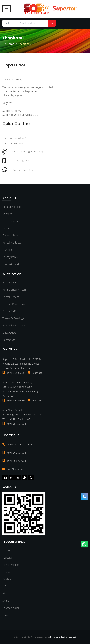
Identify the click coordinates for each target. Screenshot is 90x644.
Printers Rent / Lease (14, 304)
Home (6, 228)
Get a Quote (9, 333)
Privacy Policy (10, 257)
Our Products (10, 221)
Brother (7, 579)
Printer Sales (10, 282)
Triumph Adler (11, 608)
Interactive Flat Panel (14, 326)
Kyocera (7, 558)
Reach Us (37, 373)
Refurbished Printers (14, 290)
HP (4, 586)
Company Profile (12, 207)
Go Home (8, 44)
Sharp (6, 601)
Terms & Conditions (14, 264)
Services (7, 214)
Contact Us (9, 340)
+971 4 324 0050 (16, 401)
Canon (6, 550)
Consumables (10, 235)
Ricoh (6, 593)
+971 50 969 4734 (16, 453)
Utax (5, 615)
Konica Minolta (11, 565)
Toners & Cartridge (13, 318)
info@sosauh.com (17, 469)
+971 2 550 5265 (16, 373)
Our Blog (7, 250)
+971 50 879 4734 (16, 461)
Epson (6, 572)
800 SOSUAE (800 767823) (22, 445)
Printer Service (11, 297)
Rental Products (12, 243)
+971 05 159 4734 (16, 424)
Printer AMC (9, 311)
